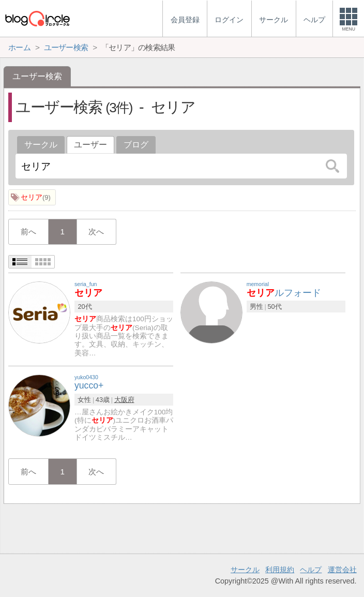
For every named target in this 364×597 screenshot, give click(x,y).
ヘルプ (311, 570)
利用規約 (280, 570)
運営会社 (342, 570)
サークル (41, 145)
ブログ (136, 145)
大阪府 (124, 400)
